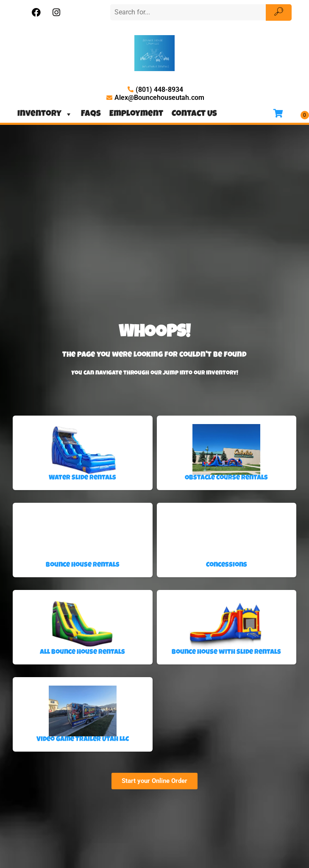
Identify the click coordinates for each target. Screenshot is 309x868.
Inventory (45, 114)
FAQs (91, 114)
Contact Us (194, 114)
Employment (136, 114)
